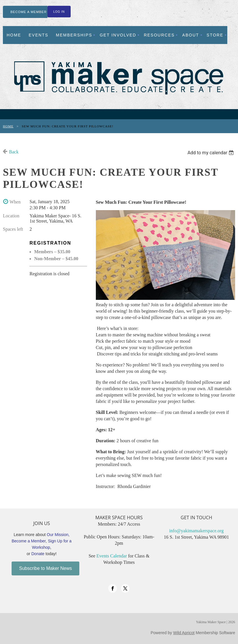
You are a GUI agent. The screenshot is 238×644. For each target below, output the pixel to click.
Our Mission (58, 535)
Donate (38, 554)
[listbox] (211, 153)
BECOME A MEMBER (29, 12)
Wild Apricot (184, 633)
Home (8, 126)
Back (14, 152)
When (15, 202)
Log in (59, 12)
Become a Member (29, 541)
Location (11, 216)
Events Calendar (112, 556)
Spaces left (13, 229)
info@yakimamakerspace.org (196, 531)
